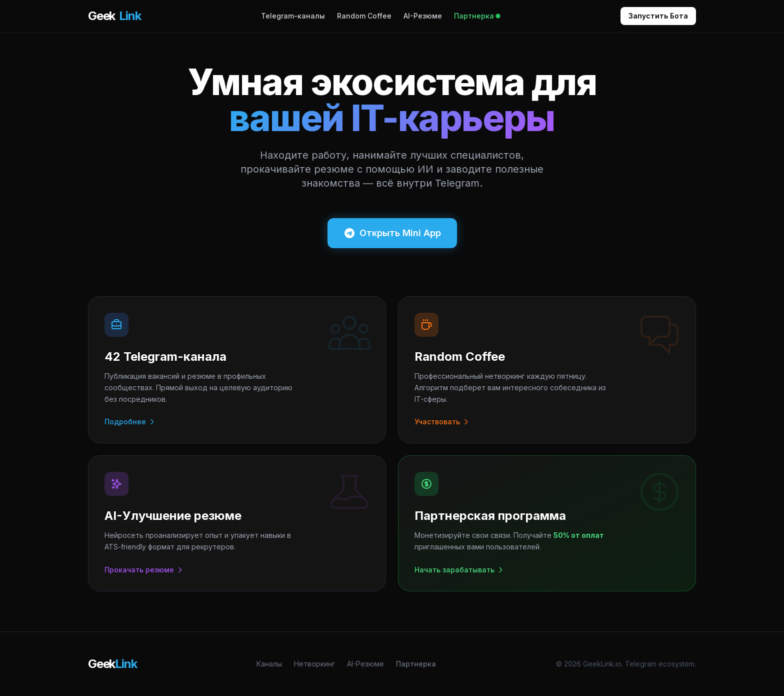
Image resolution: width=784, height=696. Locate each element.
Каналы (269, 664)
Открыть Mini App (392, 233)
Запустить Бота (658, 16)
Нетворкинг (314, 664)
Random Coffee (364, 16)
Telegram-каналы (293, 16)
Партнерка (477, 16)
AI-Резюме (423, 16)
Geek (114, 16)
